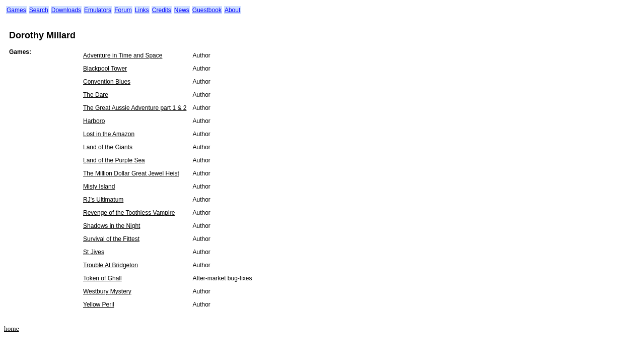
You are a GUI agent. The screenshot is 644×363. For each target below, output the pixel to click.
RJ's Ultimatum (103, 200)
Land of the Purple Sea (114, 160)
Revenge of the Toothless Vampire (129, 213)
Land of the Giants (108, 147)
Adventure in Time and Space (123, 55)
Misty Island (99, 187)
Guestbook (207, 10)
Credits (162, 10)
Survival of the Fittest (111, 239)
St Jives (94, 252)
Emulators (98, 10)
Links (142, 10)
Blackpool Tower (105, 69)
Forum (123, 10)
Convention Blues (107, 82)
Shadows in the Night (112, 226)
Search (39, 10)
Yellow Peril (99, 305)
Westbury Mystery (107, 291)
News (182, 10)
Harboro (94, 121)
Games (16, 10)
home (12, 328)
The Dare (96, 95)
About (232, 10)
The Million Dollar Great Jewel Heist (131, 173)
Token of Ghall (102, 278)
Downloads (66, 10)
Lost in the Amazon (109, 134)
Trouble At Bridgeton (111, 265)
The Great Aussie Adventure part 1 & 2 (135, 108)
